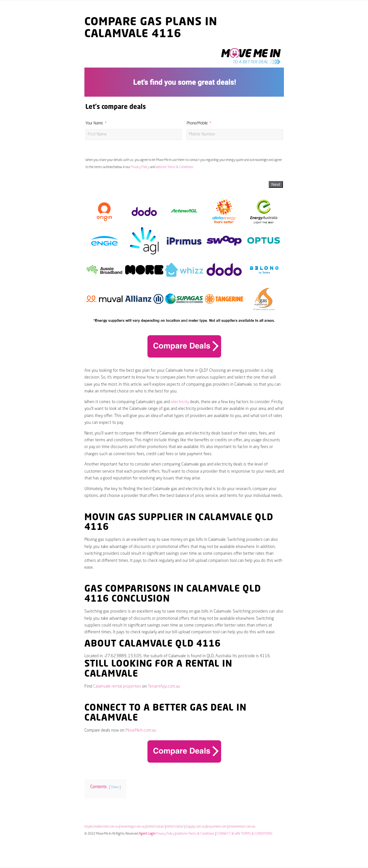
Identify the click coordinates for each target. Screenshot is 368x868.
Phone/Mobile (197, 123)
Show (115, 787)
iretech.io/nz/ (175, 827)
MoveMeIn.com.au (141, 730)
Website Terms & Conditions (174, 167)
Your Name (94, 123)
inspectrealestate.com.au (102, 827)
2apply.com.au (195, 827)
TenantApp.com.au (164, 686)
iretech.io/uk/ (156, 827)
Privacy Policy (140, 167)
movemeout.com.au (242, 827)
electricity (180, 402)
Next (276, 184)
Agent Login (147, 834)
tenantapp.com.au (133, 827)
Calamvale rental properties (117, 686)
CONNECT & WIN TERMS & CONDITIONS (244, 834)
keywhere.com (217, 827)
